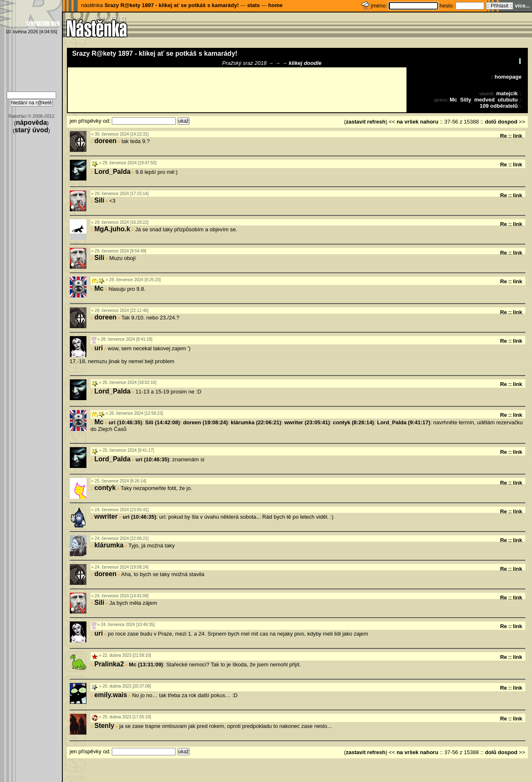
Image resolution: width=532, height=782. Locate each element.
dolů (491, 122)
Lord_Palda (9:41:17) (404, 422)
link (517, 136)
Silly (466, 100)
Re (504, 136)
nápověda (31, 122)
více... (522, 6)
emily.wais (111, 695)
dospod (508, 122)
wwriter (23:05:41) (307, 422)
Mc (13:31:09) (146, 664)
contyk (105, 488)
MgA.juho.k (112, 229)
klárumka (109, 545)
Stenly (104, 726)
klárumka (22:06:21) (256, 422)
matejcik (507, 93)
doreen (105, 141)
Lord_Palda (112, 172)
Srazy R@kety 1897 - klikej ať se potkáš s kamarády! (171, 5)
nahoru (429, 122)
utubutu (507, 100)
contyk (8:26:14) (353, 422)
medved (484, 100)
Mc (453, 100)
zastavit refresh (366, 122)
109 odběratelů (499, 106)
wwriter (106, 516)
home (275, 5)
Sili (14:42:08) (163, 422)
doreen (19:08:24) (205, 422)
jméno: (380, 6)
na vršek (408, 122)
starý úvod (31, 130)
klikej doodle (305, 63)
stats (254, 5)
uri (99, 348)
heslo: (448, 6)
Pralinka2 (109, 664)
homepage (508, 77)
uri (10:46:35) (125, 422)
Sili (99, 200)
